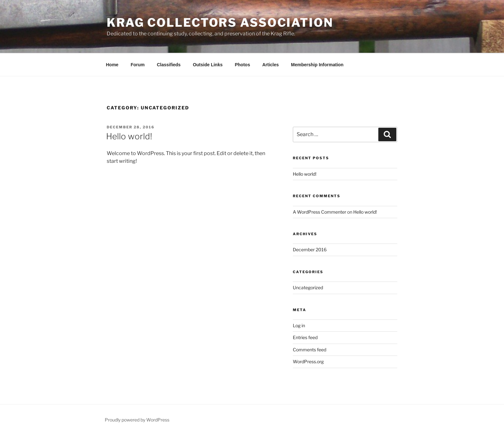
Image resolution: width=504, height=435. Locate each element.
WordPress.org (308, 361)
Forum (138, 65)
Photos (242, 65)
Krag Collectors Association (220, 23)
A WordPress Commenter (319, 212)
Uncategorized (308, 287)
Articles (270, 65)
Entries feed (305, 337)
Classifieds (169, 65)
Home (112, 65)
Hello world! (129, 136)
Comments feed (310, 350)
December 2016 (310, 250)
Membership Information (317, 65)
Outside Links (208, 65)
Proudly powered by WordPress (137, 420)
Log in (299, 325)
